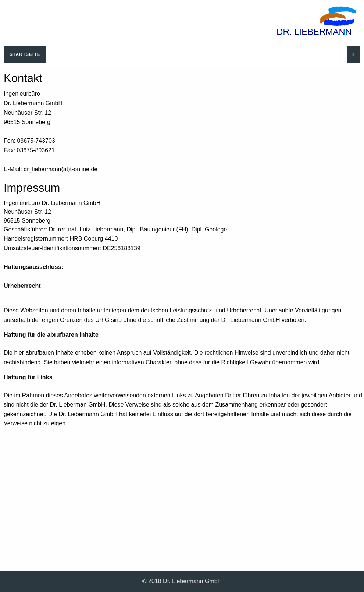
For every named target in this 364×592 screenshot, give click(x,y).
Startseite (25, 54)
